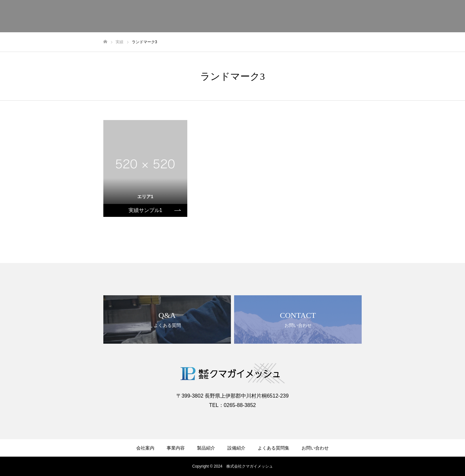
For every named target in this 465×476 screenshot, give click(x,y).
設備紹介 (236, 448)
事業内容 (176, 448)
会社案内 (145, 448)
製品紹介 (206, 448)
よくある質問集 (274, 448)
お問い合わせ (315, 448)
